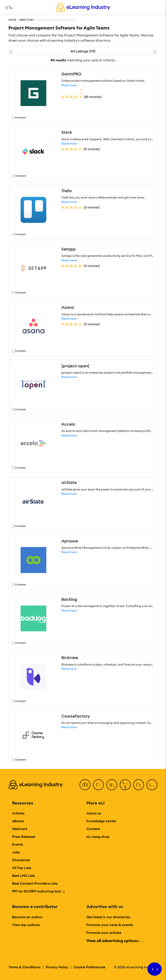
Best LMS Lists (23, 876)
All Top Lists (22, 868)
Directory (27, 20)
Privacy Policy (57, 967)
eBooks (18, 821)
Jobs (16, 852)
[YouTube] (125, 785)
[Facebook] (85, 785)
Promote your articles (104, 933)
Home (12, 20)
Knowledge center (101, 821)
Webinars (20, 829)
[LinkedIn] (112, 785)
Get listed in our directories (108, 917)
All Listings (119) (83, 51)
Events (18, 844)
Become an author (27, 917)
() (81, 97)
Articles (18, 813)
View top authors (26, 925)
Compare (20, 118)
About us (94, 813)
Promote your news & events (110, 925)
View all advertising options (114, 941)
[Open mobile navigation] (8, 7)
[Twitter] (98, 785)
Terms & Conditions (25, 967)
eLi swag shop (98, 837)
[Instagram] (152, 785)
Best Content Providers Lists (35, 883)
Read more (69, 85)
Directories (21, 860)
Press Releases (24, 837)
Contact (93, 829)
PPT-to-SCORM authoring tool (38, 891)
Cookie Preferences (89, 967)
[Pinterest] (139, 785)
